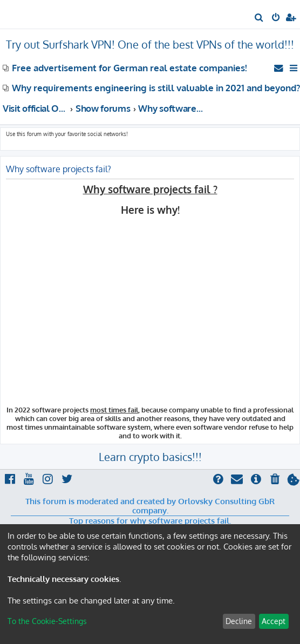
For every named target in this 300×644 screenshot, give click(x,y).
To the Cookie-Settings (47, 621)
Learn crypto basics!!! (150, 457)
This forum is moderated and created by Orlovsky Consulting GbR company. (150, 506)
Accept (274, 621)
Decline (239, 621)
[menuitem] (259, 18)
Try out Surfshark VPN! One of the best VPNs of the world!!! (150, 44)
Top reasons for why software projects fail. (150, 521)
